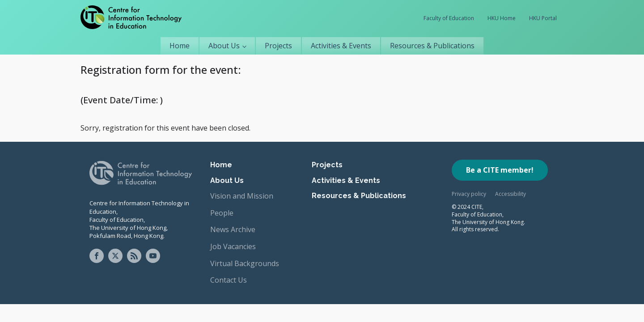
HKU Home (502, 18)
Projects (278, 46)
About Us (224, 46)
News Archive (233, 229)
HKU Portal (543, 18)
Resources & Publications (432, 46)
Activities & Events (341, 46)
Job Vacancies (233, 246)
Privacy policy (469, 194)
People (222, 213)
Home (180, 46)
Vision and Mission (242, 196)
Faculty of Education (449, 18)
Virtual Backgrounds (245, 263)
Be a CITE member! (500, 170)
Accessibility (511, 194)
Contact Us (229, 280)
